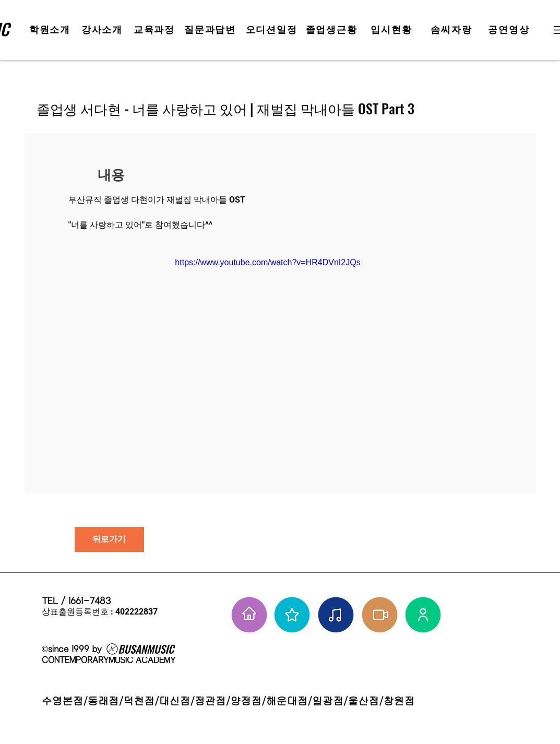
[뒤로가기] (109, 539)
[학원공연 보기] (380, 615)
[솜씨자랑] (453, 30)
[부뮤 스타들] (292, 615)
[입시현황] (393, 30)
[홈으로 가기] (249, 615)
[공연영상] (510, 30)
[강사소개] (103, 30)
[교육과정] (156, 30)
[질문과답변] (211, 30)
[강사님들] (423, 615)
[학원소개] (51, 30)
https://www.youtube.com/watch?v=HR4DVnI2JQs (267, 262)
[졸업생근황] (333, 30)
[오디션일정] (273, 30)
